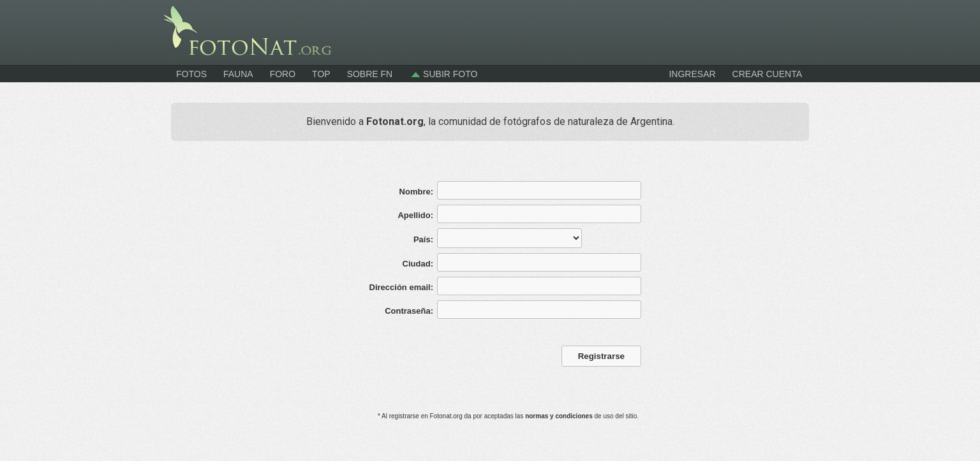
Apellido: (415, 215)
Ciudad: (418, 264)
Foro (283, 74)
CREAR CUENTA (767, 74)
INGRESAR (692, 74)
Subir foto (443, 74)
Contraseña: (409, 311)
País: (423, 239)
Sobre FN (370, 74)
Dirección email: (401, 287)
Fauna (238, 74)
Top (321, 74)
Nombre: (416, 192)
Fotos (191, 74)
